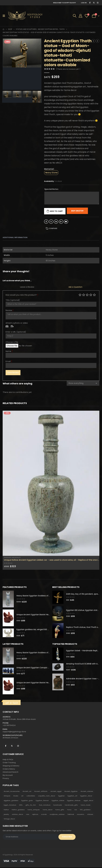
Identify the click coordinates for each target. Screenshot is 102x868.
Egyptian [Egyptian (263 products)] (61, 796)
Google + (61, 222)
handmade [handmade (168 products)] (58, 806)
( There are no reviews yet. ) (68, 69)
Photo (7, 326)
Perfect (94, 295)
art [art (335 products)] (22, 796)
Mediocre (84, 295)
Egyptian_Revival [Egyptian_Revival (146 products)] (42, 801)
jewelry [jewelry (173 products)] (6, 815)
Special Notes (51, 189)
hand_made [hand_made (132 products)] (86, 806)
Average (87, 295)
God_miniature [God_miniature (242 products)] (45, 806)
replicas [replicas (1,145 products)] (35, 815)
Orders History (9, 769)
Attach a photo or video (17, 323)
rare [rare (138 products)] (28, 815)
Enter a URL (16, 332)
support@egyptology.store (14, 732)
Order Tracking (9, 763)
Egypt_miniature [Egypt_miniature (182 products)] (10, 806)
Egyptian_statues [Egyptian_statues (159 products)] (74, 801)
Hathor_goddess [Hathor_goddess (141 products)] (18, 810)
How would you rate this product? (22, 295)
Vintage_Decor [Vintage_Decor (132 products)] (9, 819)
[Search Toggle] (75, 16)
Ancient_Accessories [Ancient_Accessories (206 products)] (12, 792)
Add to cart (56, 211)
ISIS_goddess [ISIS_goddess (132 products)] (85, 810)
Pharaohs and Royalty (12, 558)
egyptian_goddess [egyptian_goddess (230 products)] (11, 801)
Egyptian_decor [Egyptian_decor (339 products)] (86, 796)
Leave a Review (27, 287)
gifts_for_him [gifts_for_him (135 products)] (31, 806)
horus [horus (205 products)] (69, 810)
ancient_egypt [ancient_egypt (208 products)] (56, 792)
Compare (53, 228)
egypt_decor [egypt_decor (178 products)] (88, 801)
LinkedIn (56, 222)
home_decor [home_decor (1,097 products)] (48, 810)
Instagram (18, 746)
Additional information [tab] (15, 237)
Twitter (51, 222)
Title (13, 300)
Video (12, 326)
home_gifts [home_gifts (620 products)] (60, 810)
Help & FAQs (8, 760)
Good (91, 295)
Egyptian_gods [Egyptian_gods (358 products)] (27, 801)
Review (10, 310)
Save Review (13, 373)
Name (9, 351)
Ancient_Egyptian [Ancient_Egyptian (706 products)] (71, 792)
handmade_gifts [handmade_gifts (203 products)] (71, 806)
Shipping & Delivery (11, 766)
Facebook (46, 222)
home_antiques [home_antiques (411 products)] (34, 810)
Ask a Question (75, 287)
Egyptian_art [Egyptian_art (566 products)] (72, 796)
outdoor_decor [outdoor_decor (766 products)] (17, 815)
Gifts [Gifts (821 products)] (21, 806)
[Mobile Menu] (5, 16)
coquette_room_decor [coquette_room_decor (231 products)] (47, 796)
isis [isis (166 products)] (76, 810)
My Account (8, 776)
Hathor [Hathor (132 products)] (6, 810)
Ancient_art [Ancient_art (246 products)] (27, 792)
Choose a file (12, 342)
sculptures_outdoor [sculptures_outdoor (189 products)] (57, 815)
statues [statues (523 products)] (90, 815)
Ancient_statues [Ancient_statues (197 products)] (87, 792)
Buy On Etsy (77, 211)
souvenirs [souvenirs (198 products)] (81, 815)
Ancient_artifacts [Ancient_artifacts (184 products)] (41, 792)
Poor (80, 295)
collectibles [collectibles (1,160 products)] (31, 796)
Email (66, 222)
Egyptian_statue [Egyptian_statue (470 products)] (58, 801)
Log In (84, 3)
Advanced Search (10, 773)
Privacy (6, 779)
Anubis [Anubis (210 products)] (16, 796)
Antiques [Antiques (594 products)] (7, 796)
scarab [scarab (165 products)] (44, 815)
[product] (51, 483)
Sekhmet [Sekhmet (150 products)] (71, 815)
